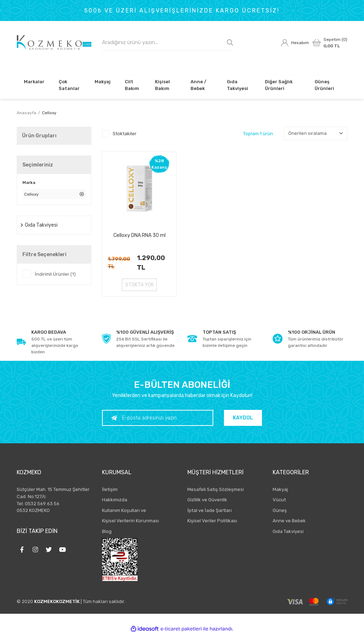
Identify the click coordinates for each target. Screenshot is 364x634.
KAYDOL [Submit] (243, 418)
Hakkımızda (115, 500)
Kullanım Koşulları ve (124, 510)
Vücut (279, 500)
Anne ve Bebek (289, 521)
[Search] (168, 43)
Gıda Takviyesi (288, 531)
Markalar (34, 82)
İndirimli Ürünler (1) (55, 274)
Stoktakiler (125, 134)
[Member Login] (295, 43)
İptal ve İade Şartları (210, 510)
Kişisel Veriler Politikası (212, 521)
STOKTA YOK (140, 285)
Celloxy (49, 113)
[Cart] (330, 43)
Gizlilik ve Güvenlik (207, 500)
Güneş (280, 510)
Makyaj (280, 489)
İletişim (110, 489)
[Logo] (54, 43)
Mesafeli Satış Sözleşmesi (216, 489)
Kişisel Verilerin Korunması (130, 521)
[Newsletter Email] (158, 418)
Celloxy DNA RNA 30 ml (140, 235)
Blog (107, 531)
